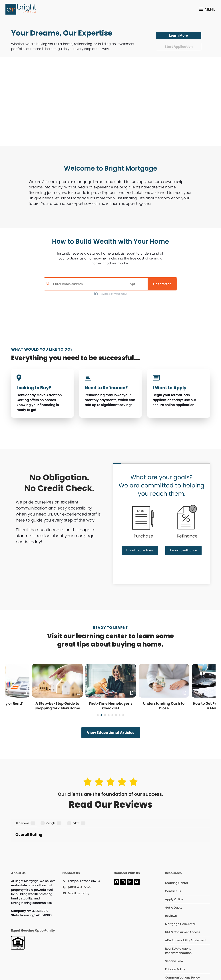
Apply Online (174, 873)
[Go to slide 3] (105, 715)
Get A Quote (174, 881)
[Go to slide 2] (101, 715)
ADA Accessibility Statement (186, 914)
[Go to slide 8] (123, 715)
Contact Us (173, 865)
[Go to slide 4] (109, 715)
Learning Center (177, 857)
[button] (207, 9)
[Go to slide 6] (116, 715)
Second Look (174, 935)
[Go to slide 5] (112, 715)
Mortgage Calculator (180, 898)
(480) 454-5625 (79, 861)
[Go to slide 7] (120, 715)
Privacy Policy (175, 943)
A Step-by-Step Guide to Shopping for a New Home (57, 706)
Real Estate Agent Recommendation (178, 924)
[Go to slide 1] (98, 715)
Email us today (79, 867)
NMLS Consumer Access (183, 906)
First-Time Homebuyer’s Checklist (111, 706)
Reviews (171, 889)
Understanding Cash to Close (164, 706)
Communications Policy (182, 951)
